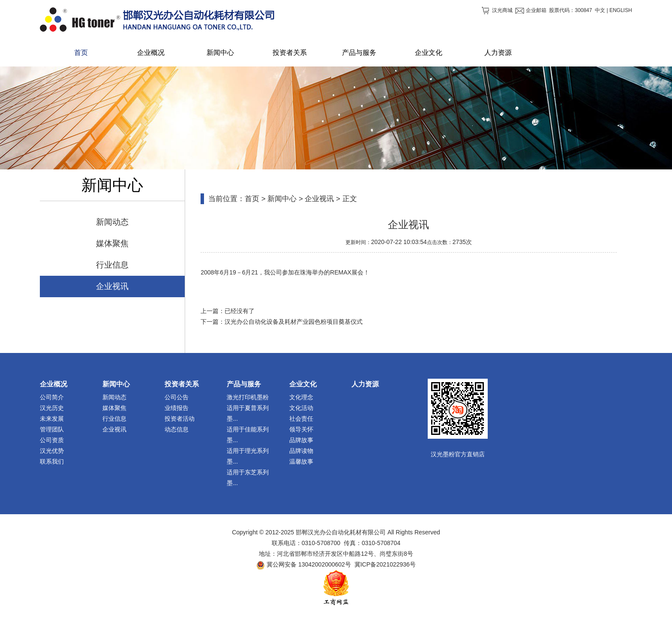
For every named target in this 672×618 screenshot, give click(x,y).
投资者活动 (180, 419)
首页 (81, 53)
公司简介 (52, 397)
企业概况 (54, 384)
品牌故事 (301, 440)
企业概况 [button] (151, 53)
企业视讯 (112, 286)
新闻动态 (112, 222)
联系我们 (52, 461)
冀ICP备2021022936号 (385, 564)
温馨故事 (301, 461)
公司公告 (177, 397)
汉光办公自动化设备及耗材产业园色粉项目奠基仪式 (294, 322)
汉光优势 (52, 451)
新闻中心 (282, 199)
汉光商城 (502, 10)
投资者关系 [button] (290, 53)
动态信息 (177, 429)
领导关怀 (301, 429)
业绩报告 (177, 408)
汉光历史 (52, 408)
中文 (600, 10)
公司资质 (52, 440)
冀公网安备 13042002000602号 (309, 564)
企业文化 (303, 384)
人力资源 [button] (498, 53)
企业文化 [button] (429, 53)
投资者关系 (182, 384)
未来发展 (52, 419)
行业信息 (112, 265)
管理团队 (52, 429)
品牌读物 (301, 451)
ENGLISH (621, 10)
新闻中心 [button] (220, 53)
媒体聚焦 (112, 243)
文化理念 (301, 397)
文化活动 (301, 408)
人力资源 (365, 384)
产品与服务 (244, 384)
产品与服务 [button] (359, 53)
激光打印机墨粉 (248, 397)
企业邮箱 (536, 10)
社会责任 (301, 419)
